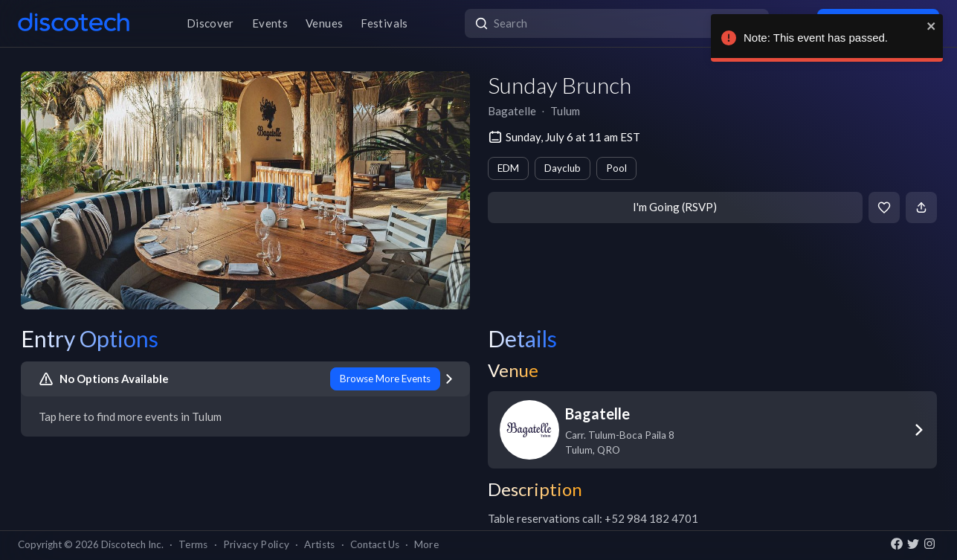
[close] (928, 26)
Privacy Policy (257, 544)
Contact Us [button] (375, 544)
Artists (319, 544)
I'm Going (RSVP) (675, 207)
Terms (193, 544)
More (426, 544)
